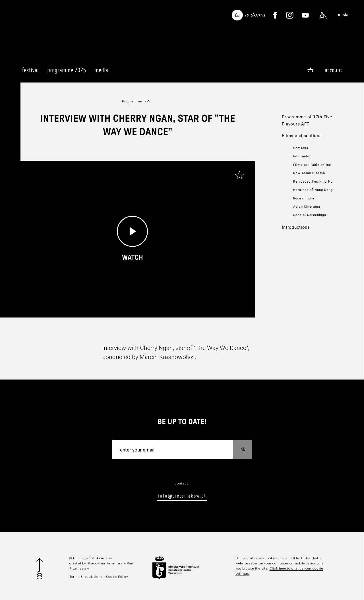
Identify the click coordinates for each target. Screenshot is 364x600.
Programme (132, 101)
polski (342, 15)
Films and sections (302, 136)
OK (243, 449)
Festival (30, 73)
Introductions (296, 227)
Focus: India (304, 198)
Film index (302, 156)
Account (333, 70)
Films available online (312, 165)
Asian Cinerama (307, 207)
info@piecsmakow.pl (182, 496)
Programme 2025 (67, 73)
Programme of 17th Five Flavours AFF (307, 120)
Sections (301, 148)
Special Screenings (310, 215)
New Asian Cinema (309, 173)
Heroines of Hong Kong (313, 190)
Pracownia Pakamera (105, 563)
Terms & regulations (86, 577)
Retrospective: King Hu (313, 182)
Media (101, 73)
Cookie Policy (117, 577)
